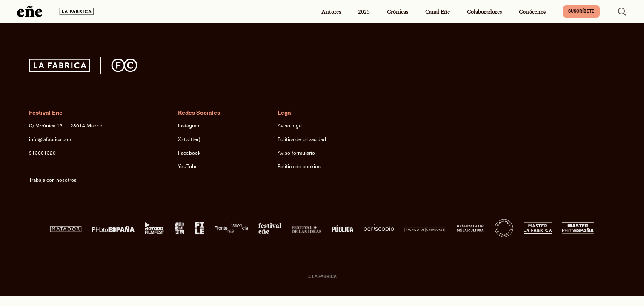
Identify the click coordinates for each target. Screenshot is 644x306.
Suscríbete (581, 11)
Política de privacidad (302, 139)
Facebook (189, 153)
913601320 (42, 153)
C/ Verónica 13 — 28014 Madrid (66, 125)
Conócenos (532, 12)
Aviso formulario (296, 153)
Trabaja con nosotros (53, 180)
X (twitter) (189, 139)
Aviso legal (290, 125)
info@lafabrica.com (51, 139)
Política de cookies (299, 166)
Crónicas (398, 12)
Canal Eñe (438, 12)
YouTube (188, 166)
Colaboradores (484, 12)
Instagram (189, 125)
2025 (364, 12)
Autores (331, 12)
